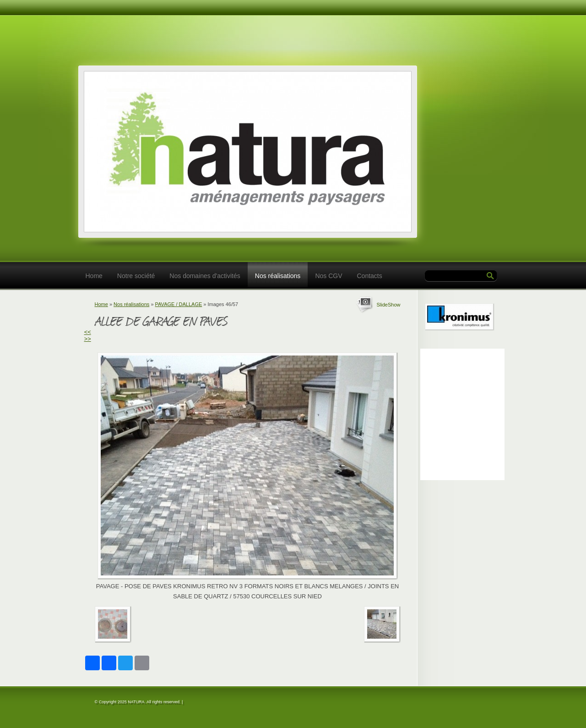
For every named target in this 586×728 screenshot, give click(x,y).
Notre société (136, 276)
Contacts (370, 276)
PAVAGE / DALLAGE (179, 304)
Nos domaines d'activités (205, 276)
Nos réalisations (278, 276)
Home (94, 276)
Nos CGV (328, 276)
